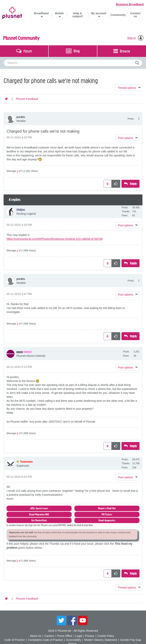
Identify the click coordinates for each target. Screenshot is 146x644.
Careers (49, 636)
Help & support (78, 15)
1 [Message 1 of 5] (18, 171)
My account (99, 13)
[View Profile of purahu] (21, 117)
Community (118, 15)
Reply (133, 184)
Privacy (90, 636)
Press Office (65, 636)
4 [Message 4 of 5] (18, 433)
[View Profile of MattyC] (28, 352)
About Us (36, 636)
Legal (79, 636)
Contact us (135, 15)
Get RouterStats (39, 520)
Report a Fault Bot (107, 508)
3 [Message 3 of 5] (18, 324)
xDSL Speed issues (39, 508)
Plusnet (12, 12)
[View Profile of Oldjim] (21, 210)
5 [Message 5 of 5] (18, 561)
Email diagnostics (107, 520)
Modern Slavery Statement (101, 640)
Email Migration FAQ (39, 514)
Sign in (131, 38)
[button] (127, 138)
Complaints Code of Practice (45, 640)
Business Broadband (130, 4)
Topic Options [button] (129, 88)
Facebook (72, 620)
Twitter (61, 620)
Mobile (59, 13)
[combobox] (73, 63)
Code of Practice (15, 640)
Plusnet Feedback (27, 99)
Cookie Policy (106, 636)
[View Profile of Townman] (26, 462)
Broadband (41, 13)
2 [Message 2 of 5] (18, 251)
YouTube (83, 620)
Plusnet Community (21, 38)
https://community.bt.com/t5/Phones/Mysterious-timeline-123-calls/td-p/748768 (55, 239)
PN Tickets (107, 514)
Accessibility (74, 640)
